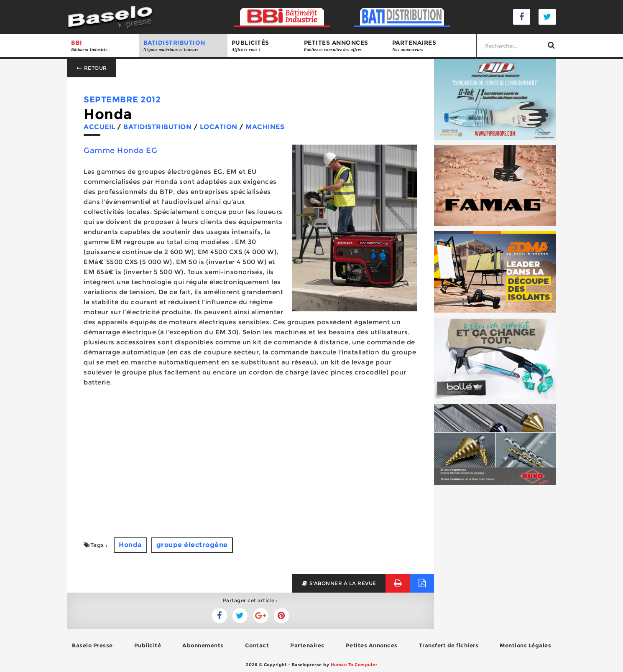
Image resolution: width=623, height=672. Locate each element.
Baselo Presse (92, 645)
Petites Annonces (372, 645)
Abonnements (203, 645)
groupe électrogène (192, 545)
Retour (92, 68)
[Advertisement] (250, 462)
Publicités (264, 46)
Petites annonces (344, 46)
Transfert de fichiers (449, 645)
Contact (257, 645)
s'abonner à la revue (339, 583)
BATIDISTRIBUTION (183, 46)
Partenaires (432, 46)
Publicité (148, 645)
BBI (103, 46)
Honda (130, 545)
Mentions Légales (525, 645)
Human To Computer (354, 665)
